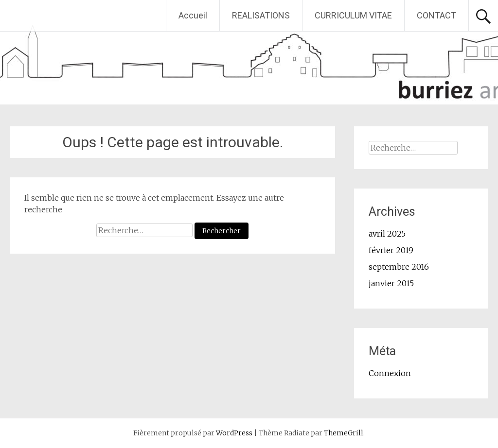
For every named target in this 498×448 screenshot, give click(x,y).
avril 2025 (387, 234)
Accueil (193, 15)
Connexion (390, 373)
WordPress (234, 433)
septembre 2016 (399, 267)
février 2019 (391, 250)
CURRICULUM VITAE (353, 15)
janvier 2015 (391, 283)
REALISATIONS (261, 15)
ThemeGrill (344, 433)
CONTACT (436, 15)
